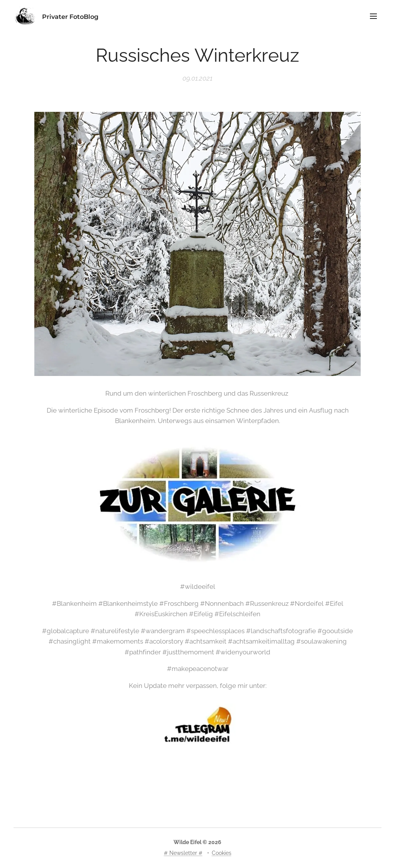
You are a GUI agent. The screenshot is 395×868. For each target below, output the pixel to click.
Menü (373, 16)
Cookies (222, 853)
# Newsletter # (183, 853)
